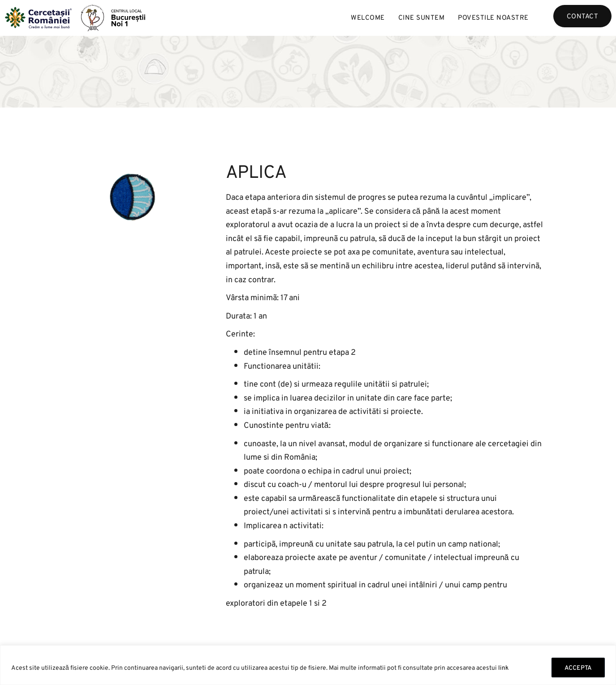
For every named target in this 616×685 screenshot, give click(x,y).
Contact (583, 16)
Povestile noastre (493, 17)
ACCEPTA (578, 667)
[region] (308, 665)
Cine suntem (422, 17)
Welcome (368, 17)
